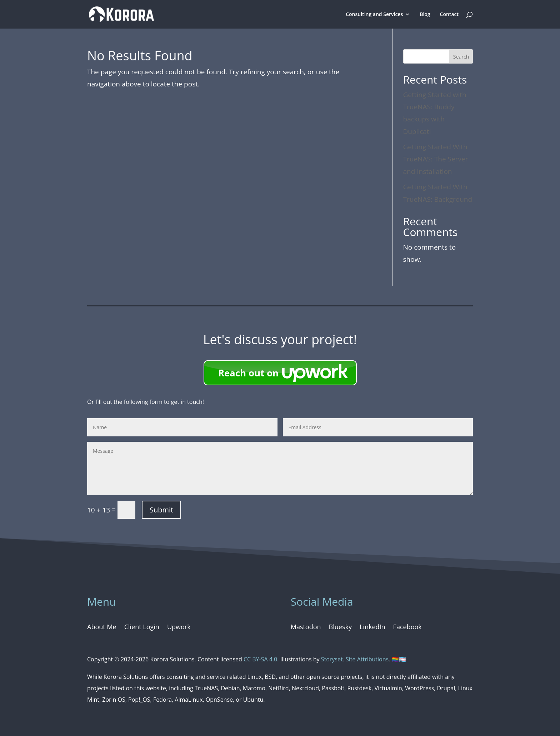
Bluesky (340, 628)
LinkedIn (372, 628)
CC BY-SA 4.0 (260, 659)
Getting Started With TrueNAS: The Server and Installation (436, 159)
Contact (449, 15)
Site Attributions (367, 659)
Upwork (179, 628)
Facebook (407, 628)
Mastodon (306, 628)
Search (461, 57)
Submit (161, 510)
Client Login (142, 628)
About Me (102, 628)
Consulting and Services (374, 15)
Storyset (332, 659)
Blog (425, 15)
